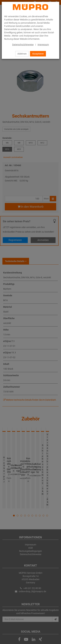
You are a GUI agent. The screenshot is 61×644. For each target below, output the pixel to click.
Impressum (43, 45)
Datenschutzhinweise (23, 45)
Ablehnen (22, 54)
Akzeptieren (38, 54)
